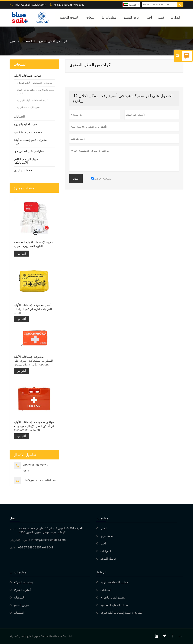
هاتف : (13, 547)
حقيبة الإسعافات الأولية (28, 107)
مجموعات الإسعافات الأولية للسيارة (35, 83)
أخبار (149, 17)
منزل (13, 41)
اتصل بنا (175, 17)
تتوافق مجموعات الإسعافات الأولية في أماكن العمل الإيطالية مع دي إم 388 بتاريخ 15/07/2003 (34, 426)
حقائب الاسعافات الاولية (28, 76)
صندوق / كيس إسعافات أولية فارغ (31, 142)
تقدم (76, 179)
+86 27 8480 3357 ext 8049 (69, 5)
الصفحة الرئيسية (69, 17)
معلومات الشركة (23, 582)
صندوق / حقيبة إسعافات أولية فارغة (121, 613)
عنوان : (14, 528)
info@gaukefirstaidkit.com (30, 5)
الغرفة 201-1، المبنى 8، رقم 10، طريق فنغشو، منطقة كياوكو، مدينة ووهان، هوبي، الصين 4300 (51, 530)
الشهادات (106, 551)
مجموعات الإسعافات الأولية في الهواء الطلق (35, 92)
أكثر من (21, 253)
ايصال (104, 528)
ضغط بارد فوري (23, 170)
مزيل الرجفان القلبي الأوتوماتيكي (26, 161)
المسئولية (19, 597)
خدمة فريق (107, 536)
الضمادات (19, 116)
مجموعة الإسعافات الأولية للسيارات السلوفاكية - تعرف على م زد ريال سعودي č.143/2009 (33, 361)
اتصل (13, 518)
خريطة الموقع (108, 559)
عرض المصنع (132, 17)
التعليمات (19, 613)
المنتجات (27, 41)
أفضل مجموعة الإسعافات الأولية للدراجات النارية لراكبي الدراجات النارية (33, 309)
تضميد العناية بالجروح (26, 124)
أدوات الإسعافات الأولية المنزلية (32, 100)
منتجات (90, 17)
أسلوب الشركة (22, 590)
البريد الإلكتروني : (20, 540)
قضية (161, 17)
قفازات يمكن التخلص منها (29, 151)
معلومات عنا (109, 17)
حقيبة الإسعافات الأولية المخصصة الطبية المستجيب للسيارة (33, 244)
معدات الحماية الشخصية (28, 132)
